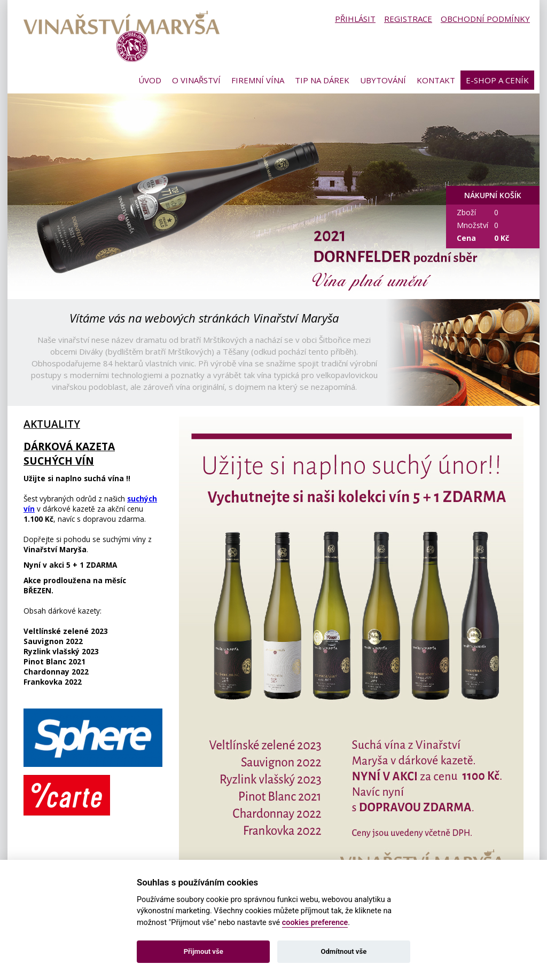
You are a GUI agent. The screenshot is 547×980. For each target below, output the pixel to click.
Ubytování (383, 80)
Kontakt (436, 80)
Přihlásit (355, 19)
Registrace (408, 19)
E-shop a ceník (497, 80)
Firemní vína (258, 80)
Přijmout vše (204, 951)
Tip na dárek (322, 80)
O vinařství (196, 80)
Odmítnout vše (343, 951)
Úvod (150, 80)
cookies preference (315, 923)
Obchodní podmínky (485, 19)
